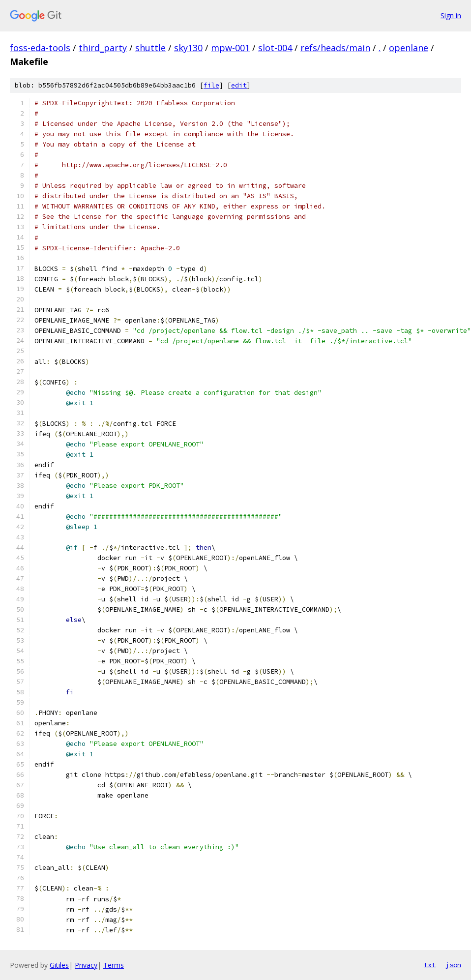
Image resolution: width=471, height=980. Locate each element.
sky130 (188, 48)
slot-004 (275, 48)
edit (239, 85)
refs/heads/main (335, 48)
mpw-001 (230, 48)
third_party (103, 48)
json (453, 965)
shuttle (150, 48)
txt (430, 965)
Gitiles (59, 965)
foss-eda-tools (40, 48)
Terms (114, 965)
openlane (409, 48)
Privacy (86, 965)
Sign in (451, 15)
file (211, 85)
